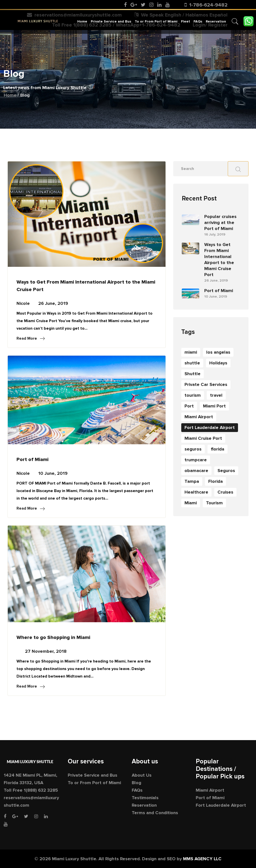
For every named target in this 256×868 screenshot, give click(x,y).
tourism (193, 395)
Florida (215, 481)
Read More (31, 338)
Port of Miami (32, 460)
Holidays (218, 363)
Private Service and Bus (111, 21)
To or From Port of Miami (156, 21)
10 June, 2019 (53, 473)
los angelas (218, 352)
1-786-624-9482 (208, 5)
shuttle (192, 363)
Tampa (192, 481)
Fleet (185, 21)
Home (82, 21)
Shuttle (192, 374)
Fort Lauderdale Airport (210, 427)
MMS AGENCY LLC (202, 859)
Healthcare (196, 492)
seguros (193, 449)
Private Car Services (206, 384)
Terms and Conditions (155, 813)
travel (216, 395)
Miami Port (214, 406)
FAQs (198, 21)
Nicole (23, 303)
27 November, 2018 (46, 651)
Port (189, 406)
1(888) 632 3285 (41, 790)
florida (217, 449)
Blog (136, 783)
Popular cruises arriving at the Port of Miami (220, 223)
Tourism (214, 503)
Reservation (216, 21)
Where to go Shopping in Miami (53, 637)
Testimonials (145, 798)
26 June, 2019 (53, 303)
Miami (191, 503)
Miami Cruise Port (203, 438)
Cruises (225, 492)
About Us (142, 775)
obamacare (196, 471)
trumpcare (196, 460)
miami (191, 352)
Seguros (226, 471)
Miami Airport (199, 417)
